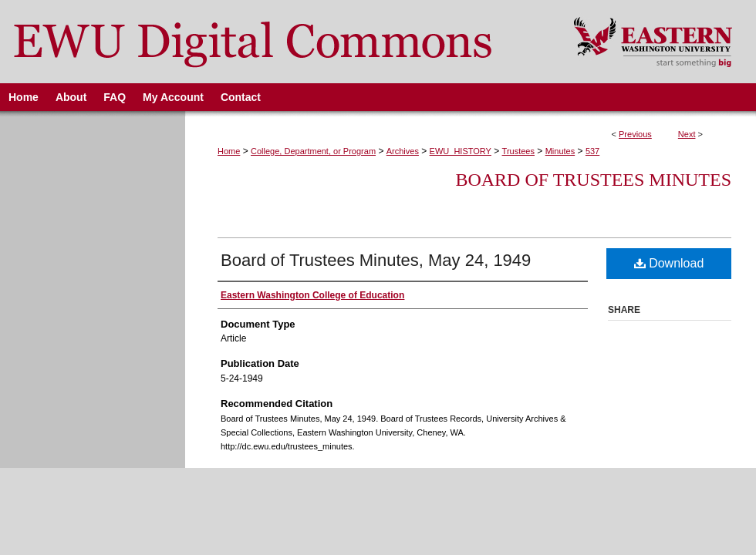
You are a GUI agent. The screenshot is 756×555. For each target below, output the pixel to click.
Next (687, 134)
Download (669, 263)
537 (592, 151)
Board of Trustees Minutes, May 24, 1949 (376, 260)
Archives (403, 151)
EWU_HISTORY (461, 151)
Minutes (560, 151)
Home (229, 151)
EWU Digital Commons (277, 42)
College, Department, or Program (313, 151)
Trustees (518, 151)
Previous (635, 134)
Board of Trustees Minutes (593, 180)
